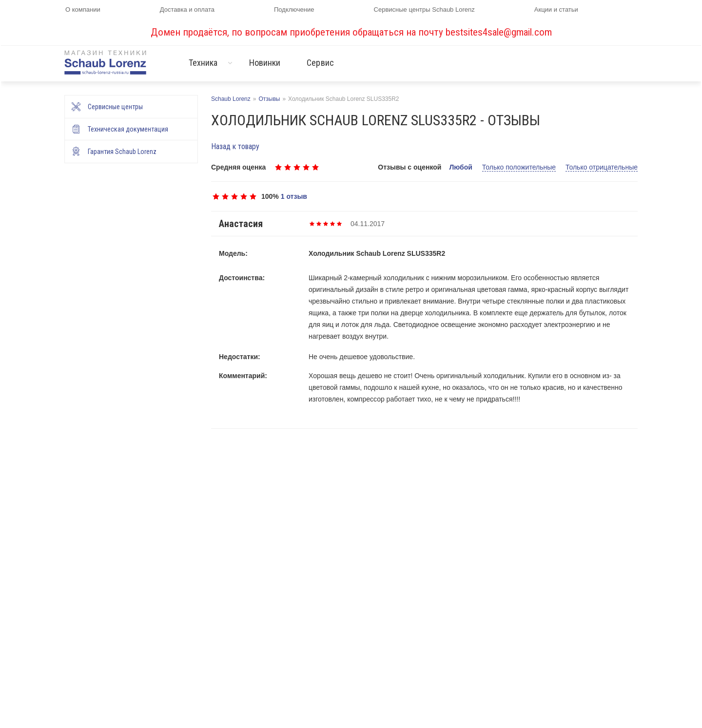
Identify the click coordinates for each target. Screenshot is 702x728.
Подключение (294, 10)
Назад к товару (235, 146)
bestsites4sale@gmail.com (499, 32)
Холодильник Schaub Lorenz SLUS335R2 (377, 253)
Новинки (265, 63)
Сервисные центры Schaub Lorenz (424, 10)
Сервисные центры (115, 107)
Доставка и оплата (187, 10)
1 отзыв (294, 196)
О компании (83, 10)
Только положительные (519, 167)
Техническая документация (128, 129)
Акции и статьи (556, 10)
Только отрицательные (602, 167)
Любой (460, 167)
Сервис (320, 63)
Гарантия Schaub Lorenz (122, 152)
